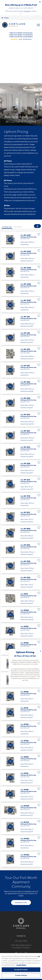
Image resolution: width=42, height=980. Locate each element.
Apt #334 (21, 608)
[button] (21, 20)
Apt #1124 (21, 820)
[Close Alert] (40, 2)
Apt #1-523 (21, 412)
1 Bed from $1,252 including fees (21, 39)
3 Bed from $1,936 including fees (21, 43)
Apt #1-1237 (21, 265)
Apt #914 (21, 738)
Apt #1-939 (21, 543)
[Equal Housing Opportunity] (16, 913)
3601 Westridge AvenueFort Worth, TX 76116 (21, 907)
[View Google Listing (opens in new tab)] (21, 46)
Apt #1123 (21, 804)
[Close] (39, 957)
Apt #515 (21, 624)
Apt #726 (21, 706)
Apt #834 (21, 722)
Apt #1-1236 (21, 249)
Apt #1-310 (21, 314)
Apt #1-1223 (21, 217)
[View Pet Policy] (21, 918)
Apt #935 (21, 755)
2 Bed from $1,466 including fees (21, 41)
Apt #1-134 (21, 298)
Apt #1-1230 (21, 233)
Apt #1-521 (21, 396)
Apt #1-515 (21, 380)
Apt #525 (21, 641)
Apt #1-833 (21, 510)
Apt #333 (21, 592)
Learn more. (21, 18)
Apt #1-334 (21, 363)
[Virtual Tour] (10, 200)
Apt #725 (21, 689)
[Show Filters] (37, 192)
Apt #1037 (21, 771)
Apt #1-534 (21, 429)
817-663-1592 (21, 902)
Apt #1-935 (21, 526)
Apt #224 (21, 575)
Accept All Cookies (21, 970)
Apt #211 (21, 559)
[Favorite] (39, 195)
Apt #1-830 (21, 494)
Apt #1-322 (21, 347)
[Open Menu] (38, 32)
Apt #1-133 (21, 282)
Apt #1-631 (21, 445)
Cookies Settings (21, 975)
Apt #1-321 (21, 331)
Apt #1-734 (21, 461)
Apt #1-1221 (21, 200)
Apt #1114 (21, 787)
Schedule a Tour (21, 863)
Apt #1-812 (21, 478)
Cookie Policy (21, 965)
